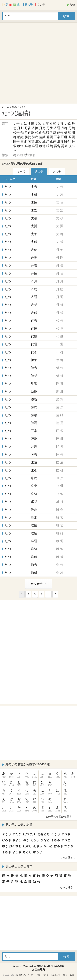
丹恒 (35, 128)
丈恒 (31, 124)
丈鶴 (67, 124)
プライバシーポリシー (41, 975)
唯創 (67, 142)
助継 (20, 137)
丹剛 (20, 128)
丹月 (42, 128)
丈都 (60, 124)
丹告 (28, 128)
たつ (8, 187)
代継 (31, 133)
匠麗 (72, 137)
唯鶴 (50, 146)
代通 (38, 133)
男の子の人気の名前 (17, 825)
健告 (60, 133)
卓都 (60, 142)
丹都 (64, 128)
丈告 (16, 124)
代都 (46, 133)
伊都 (53, 133)
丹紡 (50, 128)
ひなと (45, 840)
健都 (67, 133)
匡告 (16, 142)
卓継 (46, 142)
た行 (24, 107)
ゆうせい (8, 846)
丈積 (46, 124)
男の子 (16, 107)
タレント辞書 (68, 975)
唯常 (34, 517)
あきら (38, 846)
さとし (27, 852)
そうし (35, 840)
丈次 (38, 124)
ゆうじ (38, 852)
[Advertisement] (37, 64)
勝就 (28, 137)
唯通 (35, 146)
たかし (27, 846)
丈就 (24, 124)
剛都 (34, 384)
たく (33, 834)
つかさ (69, 846)
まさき (6, 852)
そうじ (6, 834)
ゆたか (17, 834)
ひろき (6, 840)
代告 (16, 133)
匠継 (64, 137)
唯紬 (28, 146)
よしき (17, 852)
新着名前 (56, 975)
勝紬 (42, 137)
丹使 (34, 250)
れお (18, 846)
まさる (55, 840)
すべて (21, 171)
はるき (58, 846)
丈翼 (53, 124)
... (48, 594)
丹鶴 (72, 128)
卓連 (53, 142)
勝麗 (50, 137)
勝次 (35, 137)
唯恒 (20, 146)
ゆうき (66, 834)
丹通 (57, 128)
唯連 (42, 146)
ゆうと (66, 840)
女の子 (57, 171)
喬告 (57, 146)
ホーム (6, 107)
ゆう (26, 840)
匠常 (57, 137)
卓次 (38, 142)
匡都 (31, 142)
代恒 (24, 133)
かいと (48, 846)
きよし (17, 840)
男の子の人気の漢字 (17, 867)
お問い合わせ (23, 975)
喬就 (64, 146)
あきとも (44, 834)
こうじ (55, 834)
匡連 (24, 142)
